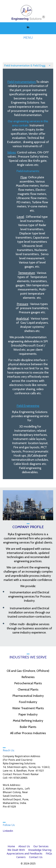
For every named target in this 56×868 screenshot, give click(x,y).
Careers (21, 857)
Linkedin (8, 831)
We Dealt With (16, 850)
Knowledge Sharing (40, 850)
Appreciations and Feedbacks (25, 853)
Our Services (41, 846)
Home (11, 846)
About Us (24, 846)
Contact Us (36, 857)
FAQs (49, 853)
